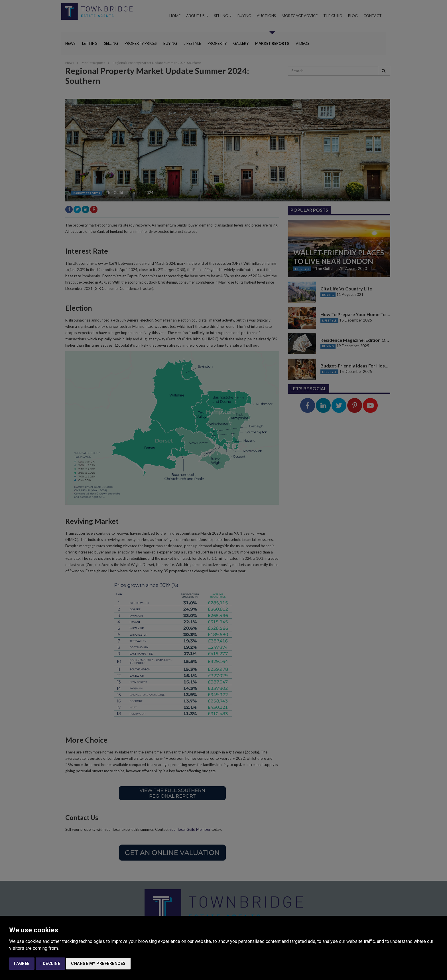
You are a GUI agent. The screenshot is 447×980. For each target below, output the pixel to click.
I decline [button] (50, 963)
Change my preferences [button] (98, 963)
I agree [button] (22, 963)
